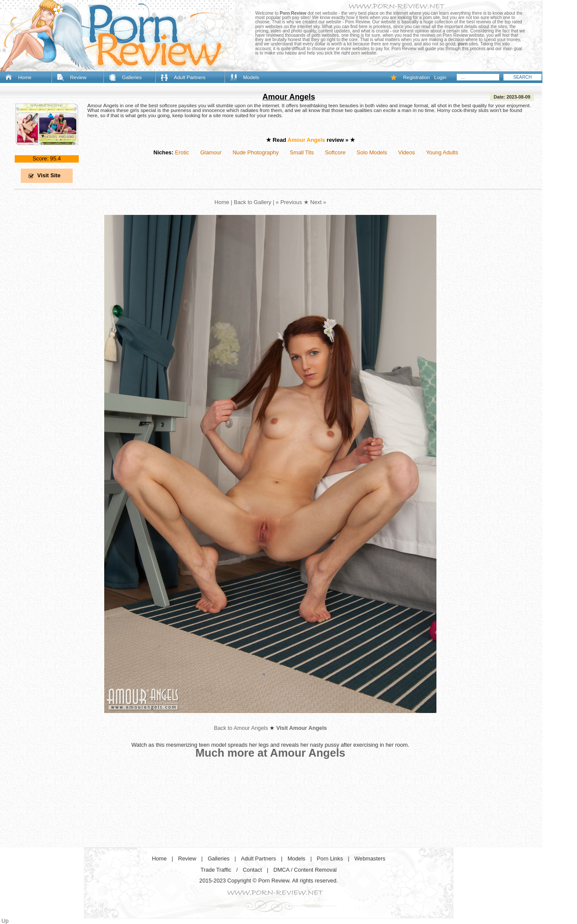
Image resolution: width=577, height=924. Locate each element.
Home (25, 77)
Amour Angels (289, 97)
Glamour (211, 152)
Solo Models (372, 152)
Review (78, 77)
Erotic (182, 152)
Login (440, 77)
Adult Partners (190, 77)
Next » (318, 202)
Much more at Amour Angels (271, 753)
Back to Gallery (252, 202)
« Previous (289, 202)
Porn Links (330, 858)
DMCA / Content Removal (305, 870)
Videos (407, 152)
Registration (416, 77)
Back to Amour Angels (241, 728)
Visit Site (49, 175)
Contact (252, 870)
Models (251, 77)
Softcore (335, 152)
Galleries (132, 77)
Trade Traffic (216, 870)
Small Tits (302, 152)
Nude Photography (256, 152)
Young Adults (442, 152)
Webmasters (370, 858)
